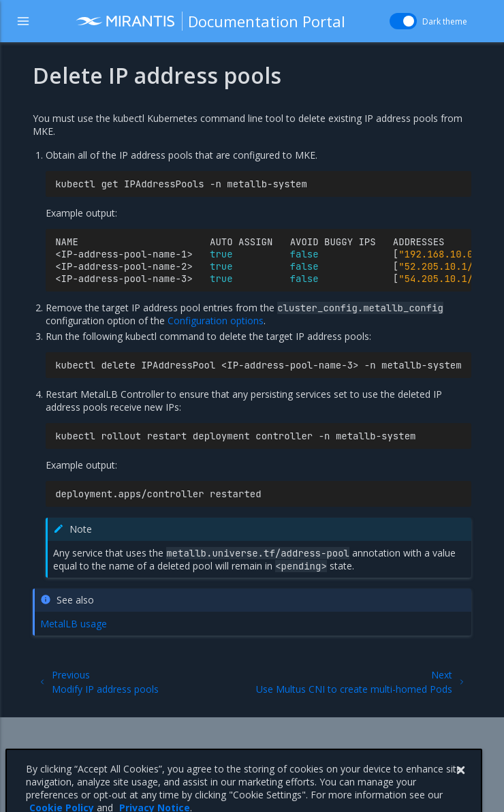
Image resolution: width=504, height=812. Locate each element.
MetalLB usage (74, 624)
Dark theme (445, 21)
